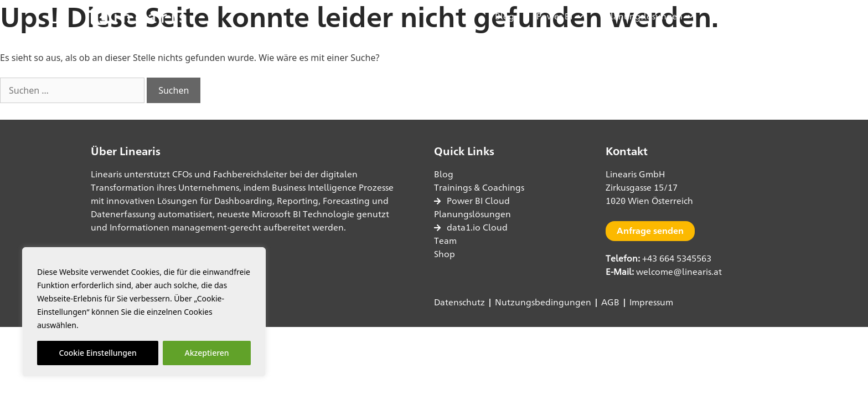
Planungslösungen (650, 16)
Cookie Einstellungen (97, 353)
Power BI (560, 16)
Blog (505, 16)
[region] (144, 312)
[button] (764, 17)
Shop (726, 16)
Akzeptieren (207, 353)
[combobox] (72, 90)
